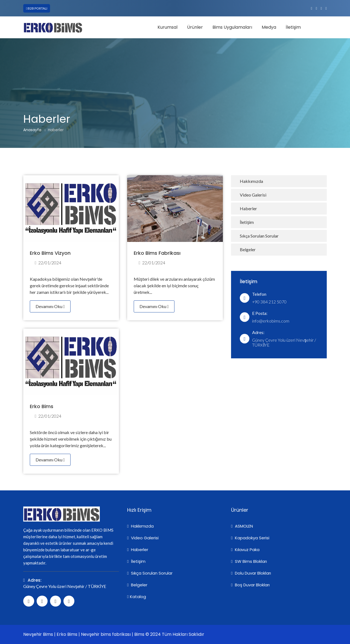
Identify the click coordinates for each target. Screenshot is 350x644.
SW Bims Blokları (249, 561)
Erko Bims (42, 406)
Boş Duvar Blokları (250, 585)
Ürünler (195, 27)
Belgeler (248, 249)
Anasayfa (32, 130)
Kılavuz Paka (245, 550)
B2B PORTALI (37, 8)
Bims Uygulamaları (232, 27)
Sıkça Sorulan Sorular (259, 236)
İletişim (293, 27)
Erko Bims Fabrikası (157, 253)
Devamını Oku (50, 306)
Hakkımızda (251, 181)
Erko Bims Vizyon (50, 253)
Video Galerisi (253, 195)
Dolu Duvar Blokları (251, 573)
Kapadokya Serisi (250, 538)
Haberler (56, 130)
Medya (269, 27)
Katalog (137, 597)
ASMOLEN (242, 526)
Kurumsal (167, 27)
